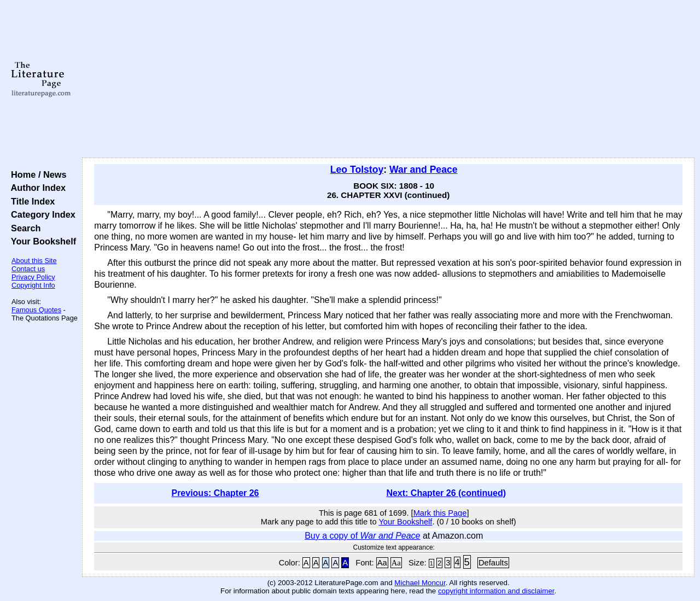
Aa (382, 563)
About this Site (34, 261)
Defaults (493, 563)
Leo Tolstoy (357, 170)
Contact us (28, 269)
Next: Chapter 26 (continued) (446, 493)
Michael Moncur (420, 583)
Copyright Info (33, 285)
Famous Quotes (36, 310)
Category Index (41, 214)
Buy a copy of (362, 536)
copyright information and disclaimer (496, 591)
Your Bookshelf (41, 241)
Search (23, 228)
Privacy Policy (33, 277)
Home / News (36, 174)
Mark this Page (440, 513)
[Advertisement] (389, 79)
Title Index (30, 201)
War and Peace (424, 170)
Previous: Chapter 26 (215, 493)
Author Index (36, 188)
